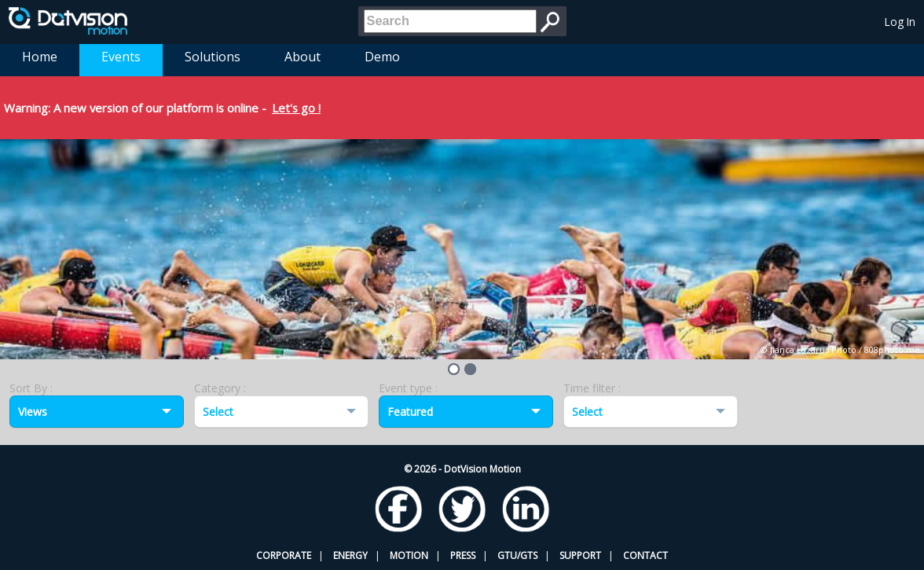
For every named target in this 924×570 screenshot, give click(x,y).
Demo (382, 57)
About (302, 57)
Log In (900, 22)
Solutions (213, 57)
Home (40, 57)
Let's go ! (296, 108)
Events (121, 57)
